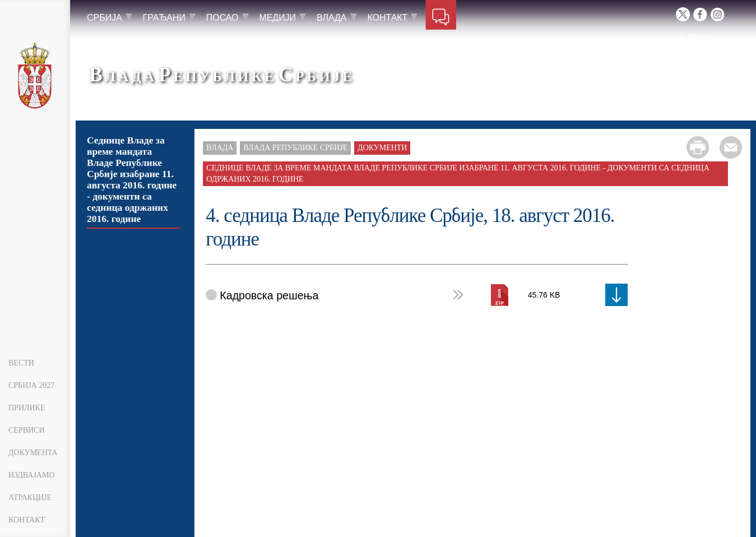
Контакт (27, 520)
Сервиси (27, 430)
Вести (21, 363)
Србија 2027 (31, 385)
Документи (382, 148)
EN (694, 37)
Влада (220, 148)
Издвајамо (32, 475)
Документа (33, 453)
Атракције (30, 497)
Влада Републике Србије (295, 148)
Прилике (27, 408)
